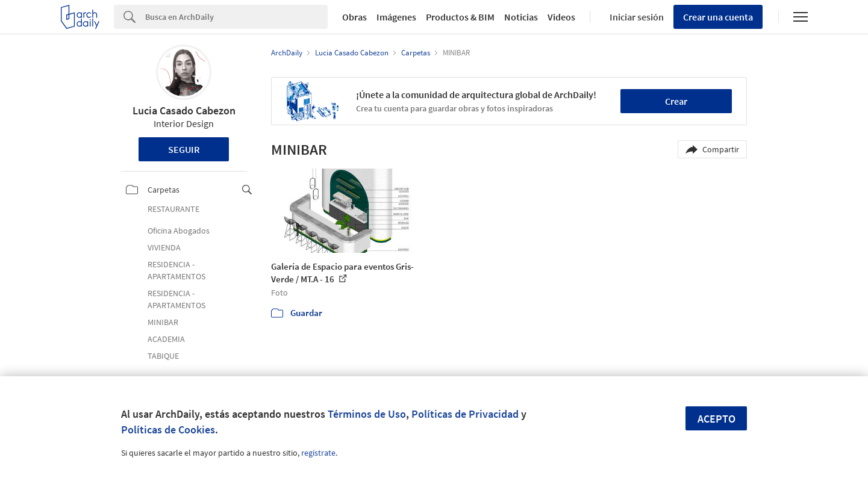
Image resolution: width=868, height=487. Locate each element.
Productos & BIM (460, 17)
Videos (561, 17)
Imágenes (396, 17)
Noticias (521, 17)
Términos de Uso (367, 414)
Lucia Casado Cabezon (184, 110)
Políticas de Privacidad (465, 414)
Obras (354, 17)
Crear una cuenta (718, 17)
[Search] (236, 17)
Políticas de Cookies (168, 430)
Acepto (717, 419)
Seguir (184, 149)
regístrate (318, 453)
